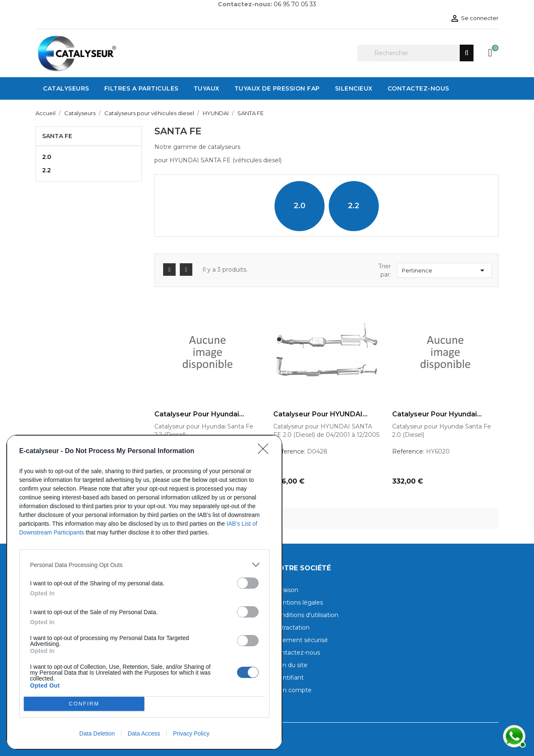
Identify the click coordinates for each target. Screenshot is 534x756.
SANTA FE (57, 136)
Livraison (286, 590)
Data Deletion (97, 733)
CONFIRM (84, 704)
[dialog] (144, 592)
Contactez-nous (297, 653)
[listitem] (144, 565)
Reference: (289, 451)
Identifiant (288, 678)
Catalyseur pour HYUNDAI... (320, 414)
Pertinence (445, 270)
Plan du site (290, 665)
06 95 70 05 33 (295, 4)
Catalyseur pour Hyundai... (199, 414)
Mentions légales (298, 602)
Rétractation (291, 627)
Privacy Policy (191, 733)
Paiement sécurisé (301, 640)
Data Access (144, 733)
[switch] (248, 583)
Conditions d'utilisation (306, 615)
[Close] (266, 451)
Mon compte (292, 690)
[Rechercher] (416, 53)
